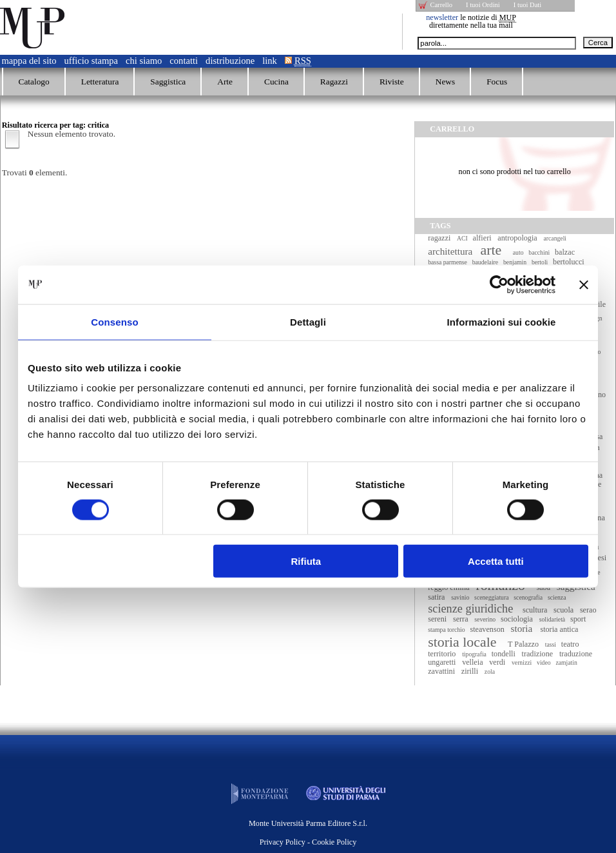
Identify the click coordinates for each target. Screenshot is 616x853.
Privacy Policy (283, 842)
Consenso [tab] (114, 321)
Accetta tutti (496, 561)
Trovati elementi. (35, 172)
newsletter (442, 17)
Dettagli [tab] (308, 321)
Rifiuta (306, 561)
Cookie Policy (334, 842)
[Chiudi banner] (584, 284)
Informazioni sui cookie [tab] (502, 321)
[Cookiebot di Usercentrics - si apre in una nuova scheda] (499, 284)
